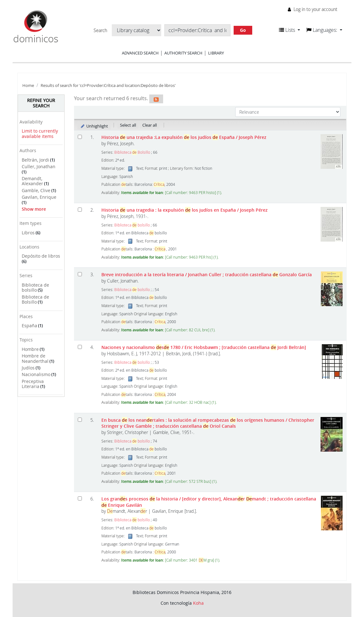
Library (216, 53)
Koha (198, 603)
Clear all (150, 125)
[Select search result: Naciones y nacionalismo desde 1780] (80, 347)
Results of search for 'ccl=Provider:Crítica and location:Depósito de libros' (108, 86)
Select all (128, 125)
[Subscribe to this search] (156, 99)
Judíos (28, 368)
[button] (290, 30)
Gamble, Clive (36, 190)
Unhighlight (94, 126)
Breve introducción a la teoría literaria (207, 274)
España (29, 326)
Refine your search (41, 103)
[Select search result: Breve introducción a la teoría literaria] (80, 274)
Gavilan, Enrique (39, 197)
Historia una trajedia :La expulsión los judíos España (184, 137)
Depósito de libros (41, 256)
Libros (28, 233)
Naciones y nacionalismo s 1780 (204, 347)
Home (28, 86)
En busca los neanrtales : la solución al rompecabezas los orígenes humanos (208, 423)
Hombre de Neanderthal (35, 358)
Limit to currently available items (40, 134)
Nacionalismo (36, 374)
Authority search (183, 53)
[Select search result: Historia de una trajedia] (80, 137)
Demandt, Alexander (32, 181)
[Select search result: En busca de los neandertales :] (80, 420)
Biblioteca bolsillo (132, 225)
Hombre (30, 349)
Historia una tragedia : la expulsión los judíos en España (185, 210)
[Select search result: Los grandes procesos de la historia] (80, 498)
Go (243, 30)
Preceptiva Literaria (33, 384)
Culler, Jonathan (39, 166)
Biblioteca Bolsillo (132, 152)
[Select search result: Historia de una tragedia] (80, 210)
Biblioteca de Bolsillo (35, 300)
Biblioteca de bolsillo (35, 288)
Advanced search (140, 53)
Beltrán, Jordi (35, 160)
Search (100, 31)
